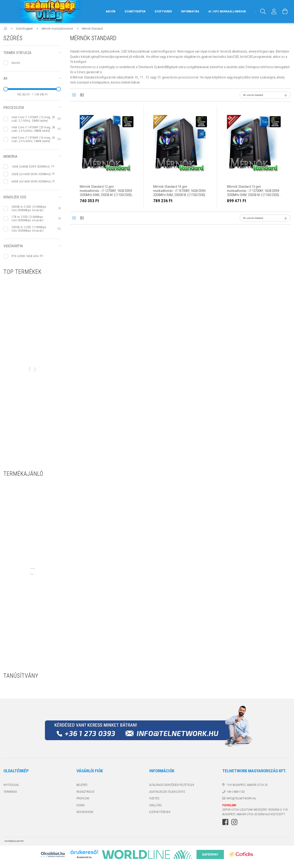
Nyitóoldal (11, 785)
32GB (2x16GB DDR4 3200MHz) (31, 174)
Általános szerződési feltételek (172, 785)
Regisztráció (85, 792)
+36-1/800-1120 (235, 792)
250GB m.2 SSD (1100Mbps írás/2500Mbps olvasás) (29, 229)
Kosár (81, 805)
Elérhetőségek (160, 812)
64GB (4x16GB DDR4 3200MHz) (31, 181)
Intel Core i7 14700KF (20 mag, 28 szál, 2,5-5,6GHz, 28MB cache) (33, 129)
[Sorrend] (265, 95)
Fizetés (154, 798)
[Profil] (274, 11)
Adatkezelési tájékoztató (167, 792)
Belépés (82, 785)
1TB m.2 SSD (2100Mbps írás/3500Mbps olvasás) (27, 218)
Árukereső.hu (84, 857)
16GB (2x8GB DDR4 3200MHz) (31, 167)
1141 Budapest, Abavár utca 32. (247, 785)
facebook (225, 822)
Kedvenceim (85, 812)
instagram (234, 822)
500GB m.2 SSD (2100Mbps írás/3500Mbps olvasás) (29, 208)
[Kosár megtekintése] (285, 11)
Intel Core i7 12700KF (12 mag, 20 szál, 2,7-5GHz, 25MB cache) (33, 119)
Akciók (16, 63)
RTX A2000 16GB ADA (25, 256)
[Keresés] (263, 11)
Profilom (83, 798)
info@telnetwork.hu (241, 798)
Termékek (10, 792)
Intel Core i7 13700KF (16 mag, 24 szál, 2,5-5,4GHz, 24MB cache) (33, 139)
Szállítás (155, 805)
